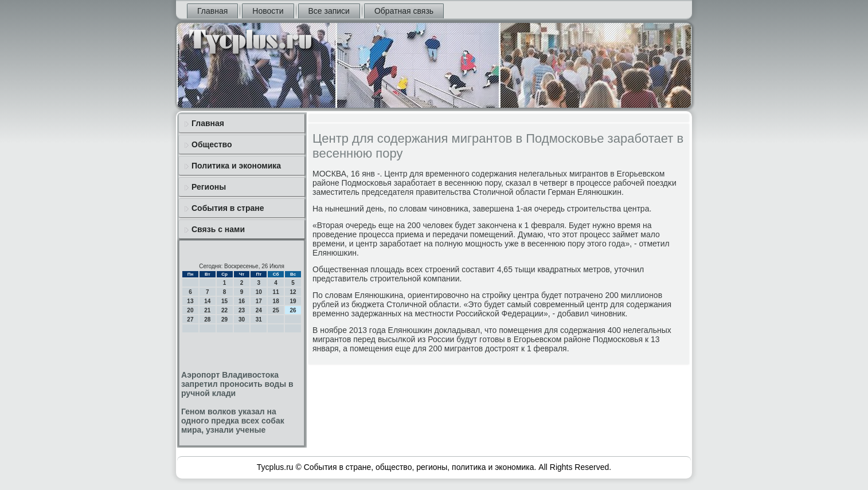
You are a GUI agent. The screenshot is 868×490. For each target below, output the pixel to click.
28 (207, 320)
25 (276, 310)
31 (259, 320)
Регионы (209, 187)
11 (276, 292)
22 (224, 310)
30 (242, 320)
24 (259, 310)
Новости (268, 11)
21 (207, 310)
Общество (212, 144)
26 (293, 310)
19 (293, 301)
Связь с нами (218, 229)
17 (259, 301)
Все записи (329, 11)
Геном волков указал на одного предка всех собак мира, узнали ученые (233, 421)
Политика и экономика (236, 166)
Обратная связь (404, 11)
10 (259, 292)
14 (207, 301)
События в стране (228, 208)
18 (276, 301)
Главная (212, 11)
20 (190, 310)
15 (224, 301)
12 (293, 292)
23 (242, 310)
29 (224, 320)
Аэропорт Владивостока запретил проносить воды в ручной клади (237, 384)
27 (190, 320)
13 (190, 301)
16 (242, 301)
